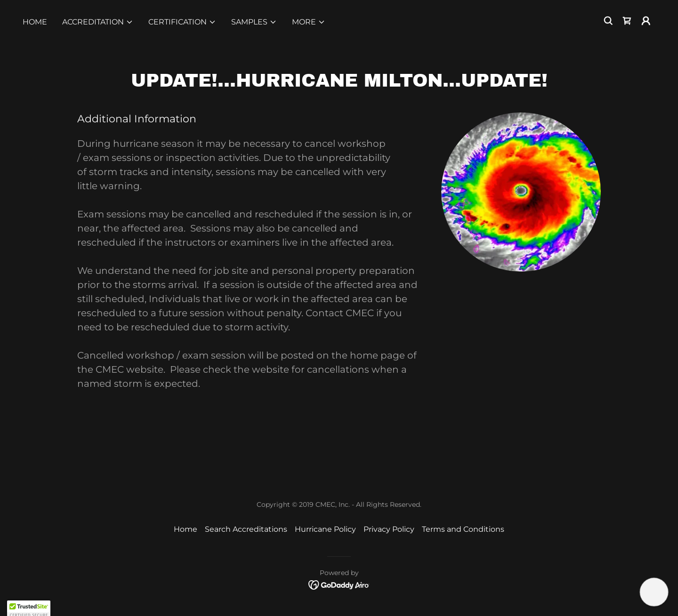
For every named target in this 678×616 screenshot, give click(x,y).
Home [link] (35, 22)
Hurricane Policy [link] (325, 529)
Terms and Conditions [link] (463, 529)
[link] (627, 21)
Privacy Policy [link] (389, 529)
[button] (98, 22)
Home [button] (186, 529)
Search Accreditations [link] (246, 529)
